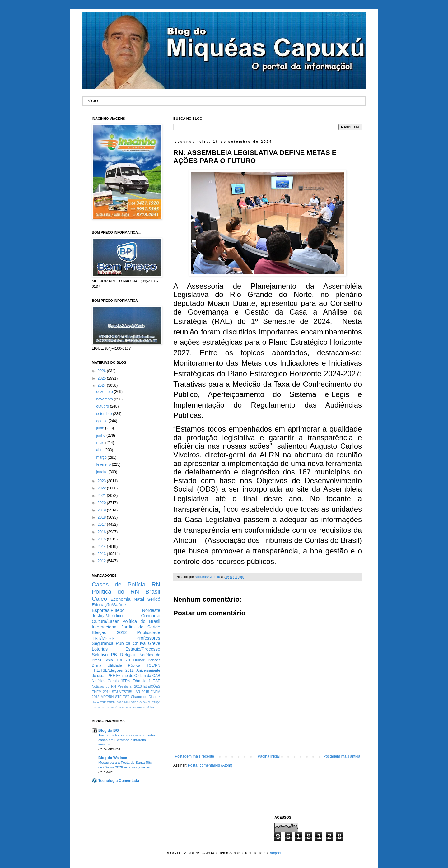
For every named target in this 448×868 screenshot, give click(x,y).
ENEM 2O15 (100, 707)
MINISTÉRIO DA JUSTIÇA (142, 702)
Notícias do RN (104, 686)
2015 (102, 539)
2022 (102, 488)
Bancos (154, 660)
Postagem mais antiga (342, 756)
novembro (105, 399)
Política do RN (115, 592)
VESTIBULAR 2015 (134, 692)
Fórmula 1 (142, 681)
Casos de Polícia (119, 584)
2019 (102, 510)
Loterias (100, 649)
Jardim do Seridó (141, 627)
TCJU (132, 707)
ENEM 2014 (101, 692)
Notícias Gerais (105, 681)
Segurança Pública (111, 643)
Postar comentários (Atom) (210, 765)
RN (156, 584)
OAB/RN (115, 707)
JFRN (126, 681)
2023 (102, 481)
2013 (102, 554)
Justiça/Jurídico (107, 616)
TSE (157, 681)
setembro (104, 414)
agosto (102, 421)
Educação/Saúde (109, 605)
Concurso (151, 616)
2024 (102, 385)
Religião (128, 655)
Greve (154, 643)
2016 (102, 532)
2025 (102, 378)
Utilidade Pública (124, 665)
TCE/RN (153, 665)
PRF (125, 707)
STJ (115, 692)
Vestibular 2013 (130, 686)
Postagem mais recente (194, 756)
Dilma (97, 665)
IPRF (111, 676)
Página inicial (269, 756)
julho (101, 428)
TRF (103, 702)
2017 (102, 525)
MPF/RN (107, 697)
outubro (103, 406)
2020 (102, 503)
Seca (108, 660)
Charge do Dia (142, 697)
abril (100, 450)
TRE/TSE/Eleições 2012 (113, 670)
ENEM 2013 (115, 702)
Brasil (153, 592)
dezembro (105, 392)
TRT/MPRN (103, 638)
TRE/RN (123, 660)
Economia (121, 599)
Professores (148, 638)
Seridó (154, 599)
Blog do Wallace (113, 758)
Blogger (275, 853)
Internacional (105, 627)
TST (126, 697)
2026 (102, 371)
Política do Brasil (141, 621)
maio (101, 443)
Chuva (139, 643)
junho (101, 436)
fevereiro (104, 464)
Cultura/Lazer (105, 621)
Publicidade (149, 632)
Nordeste (151, 610)
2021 (102, 496)
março (102, 457)
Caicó (99, 599)
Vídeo (150, 707)
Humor (139, 660)
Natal (139, 599)
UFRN (141, 707)
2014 (102, 547)
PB (114, 655)
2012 (102, 561)
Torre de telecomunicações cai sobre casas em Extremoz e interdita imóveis (127, 740)
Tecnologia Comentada (119, 781)
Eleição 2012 (109, 632)
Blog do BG (109, 730)
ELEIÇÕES (152, 686)
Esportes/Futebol (109, 610)
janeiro (102, 472)
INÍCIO (92, 101)
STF (118, 697)
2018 (102, 517)
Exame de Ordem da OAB (138, 676)
